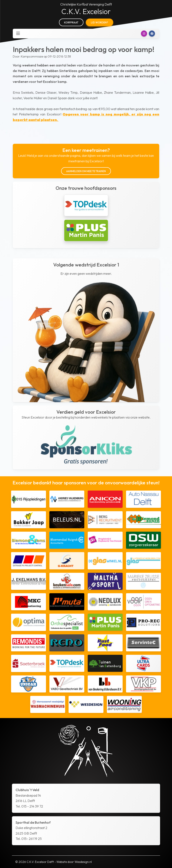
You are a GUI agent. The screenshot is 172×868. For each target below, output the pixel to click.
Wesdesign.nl (83, 862)
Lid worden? (100, 22)
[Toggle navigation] (18, 33)
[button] (144, 34)
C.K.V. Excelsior (86, 11)
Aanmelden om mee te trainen (86, 171)
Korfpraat (71, 22)
